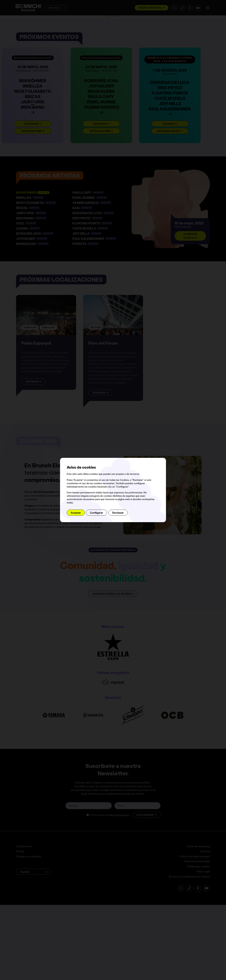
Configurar (96, 513)
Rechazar (118, 513)
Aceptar (76, 513)
